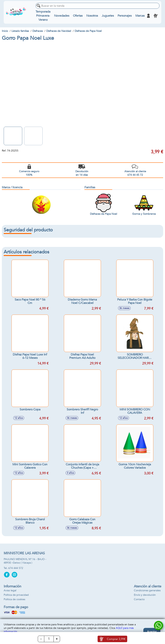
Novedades (62, 16)
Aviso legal (10, 590)
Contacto (139, 599)
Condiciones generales (147, 590)
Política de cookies (14, 599)
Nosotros (92, 16)
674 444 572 (16, 568)
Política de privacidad (16, 595)
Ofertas (78, 16)
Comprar (116, 639)
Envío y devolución (145, 595)
